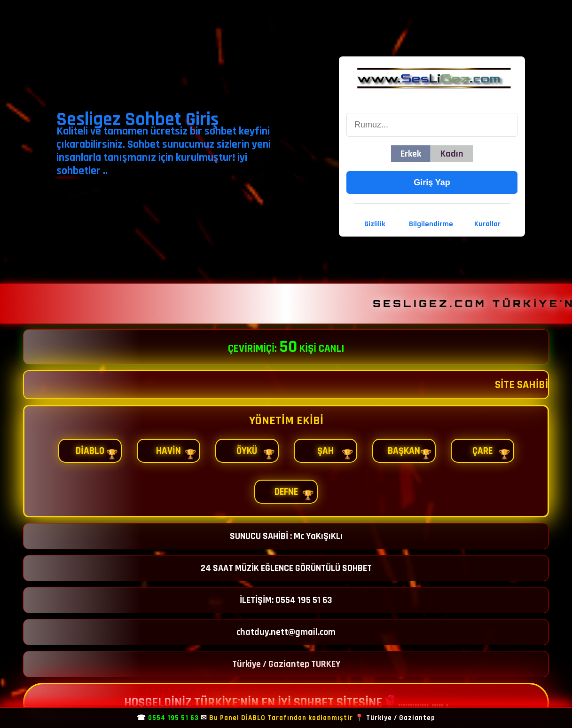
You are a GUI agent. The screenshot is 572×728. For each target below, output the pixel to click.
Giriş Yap (432, 182)
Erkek (411, 154)
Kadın (452, 154)
